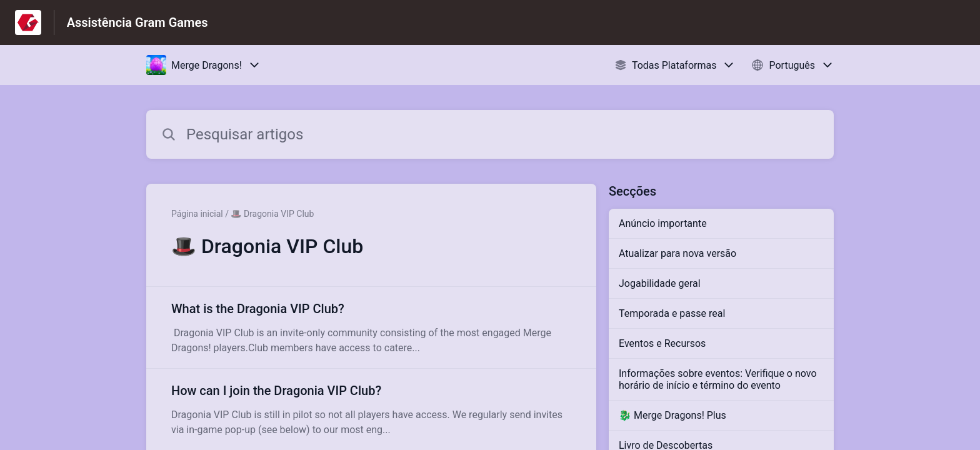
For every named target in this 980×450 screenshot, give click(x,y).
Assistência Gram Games (137, 22)
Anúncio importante (663, 223)
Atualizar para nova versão (677, 253)
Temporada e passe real (672, 313)
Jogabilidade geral (660, 283)
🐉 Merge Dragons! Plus (672, 415)
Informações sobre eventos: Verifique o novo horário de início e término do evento (718, 379)
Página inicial (197, 214)
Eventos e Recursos (662, 343)
